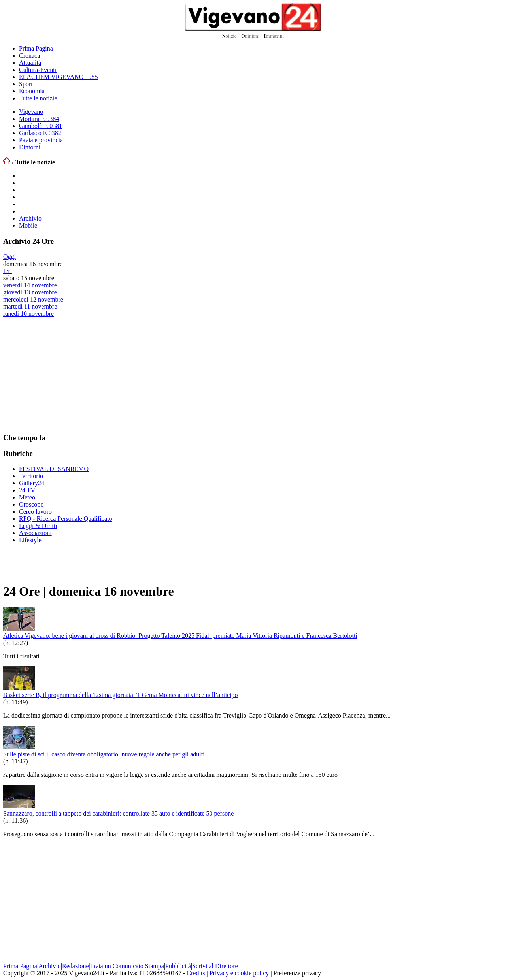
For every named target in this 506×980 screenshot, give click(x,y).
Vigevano (31, 112)
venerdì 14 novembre (30, 285)
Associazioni (35, 533)
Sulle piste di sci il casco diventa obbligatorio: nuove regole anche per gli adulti (104, 754)
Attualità (30, 63)
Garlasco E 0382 (40, 133)
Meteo (27, 497)
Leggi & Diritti (38, 526)
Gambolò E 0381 (41, 126)
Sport (26, 84)
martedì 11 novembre (30, 306)
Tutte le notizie (38, 98)
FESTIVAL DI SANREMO (54, 469)
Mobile (28, 225)
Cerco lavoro (35, 512)
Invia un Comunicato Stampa (127, 966)
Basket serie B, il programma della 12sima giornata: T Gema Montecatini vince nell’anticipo (120, 695)
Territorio (31, 476)
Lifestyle (30, 540)
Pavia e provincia (41, 140)
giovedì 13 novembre (30, 292)
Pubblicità (178, 966)
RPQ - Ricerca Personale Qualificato (65, 519)
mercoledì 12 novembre (33, 299)
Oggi (9, 257)
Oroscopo (31, 504)
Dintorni (30, 147)
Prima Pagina (36, 48)
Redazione (76, 966)
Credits (196, 973)
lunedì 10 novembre (28, 314)
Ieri (8, 271)
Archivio (30, 218)
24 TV (27, 490)
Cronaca (29, 56)
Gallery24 (32, 483)
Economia (32, 91)
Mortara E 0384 (39, 119)
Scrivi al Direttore (215, 966)
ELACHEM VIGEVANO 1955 (58, 77)
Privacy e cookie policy (239, 973)
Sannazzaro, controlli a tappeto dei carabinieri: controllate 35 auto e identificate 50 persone (118, 813)
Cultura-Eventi (38, 70)
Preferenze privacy (297, 973)
